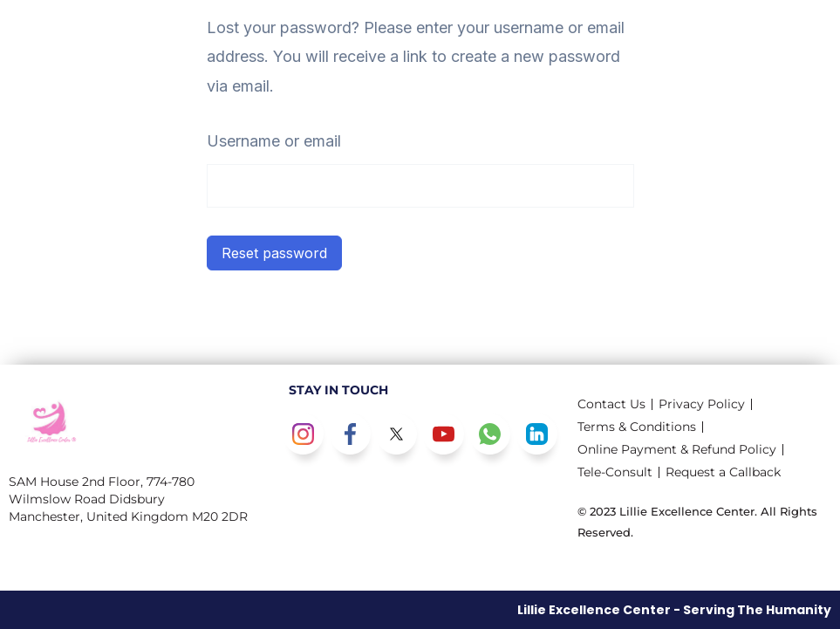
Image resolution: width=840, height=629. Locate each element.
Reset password (274, 253)
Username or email (274, 141)
